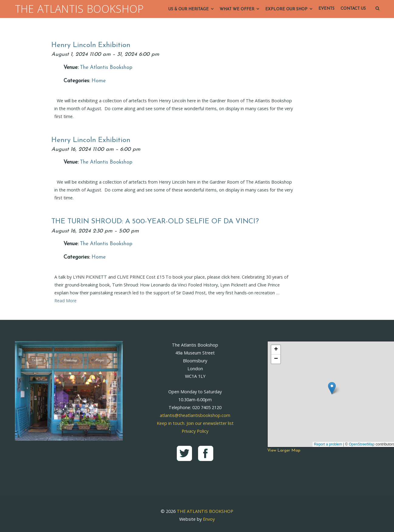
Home (99, 81)
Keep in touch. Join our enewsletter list (195, 423)
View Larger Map (284, 451)
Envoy (209, 519)
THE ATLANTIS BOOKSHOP (79, 9)
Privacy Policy (195, 431)
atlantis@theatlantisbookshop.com (195, 415)
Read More (65, 301)
